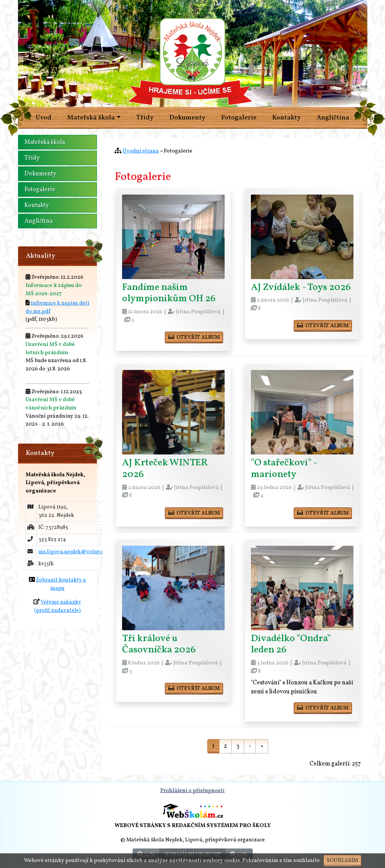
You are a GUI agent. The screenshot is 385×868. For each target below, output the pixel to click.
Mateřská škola (45, 142)
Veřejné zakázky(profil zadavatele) (58, 606)
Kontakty (287, 118)
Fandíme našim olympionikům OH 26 (169, 293)
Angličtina (333, 118)
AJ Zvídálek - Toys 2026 (301, 288)
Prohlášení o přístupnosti (192, 791)
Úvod (44, 118)
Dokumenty (187, 118)
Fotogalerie (239, 118)
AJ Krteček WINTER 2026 (165, 469)
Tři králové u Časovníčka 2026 (159, 645)
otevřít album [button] (194, 337)
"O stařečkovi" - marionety (284, 469)
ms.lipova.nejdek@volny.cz (72, 552)
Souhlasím (342, 861)
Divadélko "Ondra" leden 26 (291, 645)
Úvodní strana (141, 151)
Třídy (145, 118)
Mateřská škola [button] (91, 118)
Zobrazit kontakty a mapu (61, 584)
